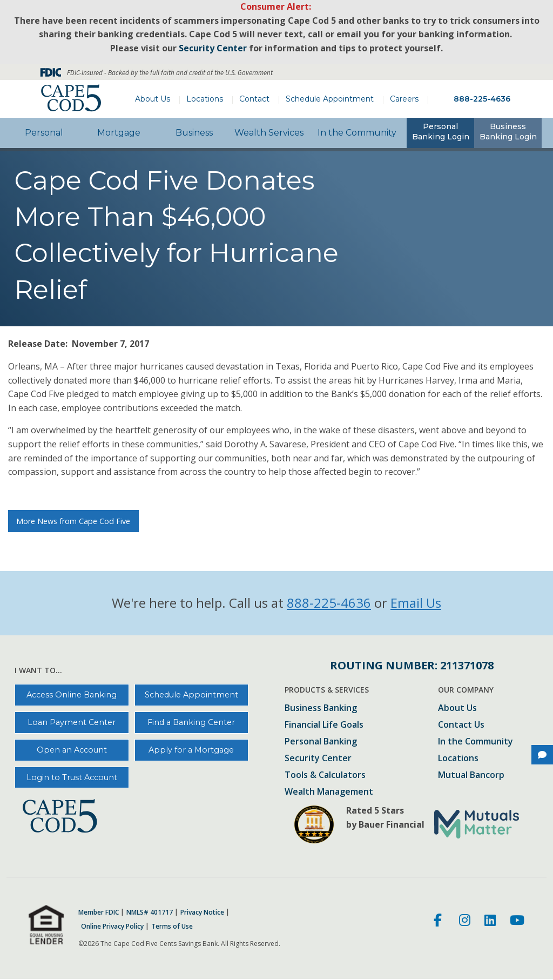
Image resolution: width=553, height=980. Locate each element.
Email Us (416, 603)
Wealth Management (329, 792)
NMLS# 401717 (150, 912)
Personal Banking (321, 742)
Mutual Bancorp (471, 776)
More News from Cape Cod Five (73, 521)
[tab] (440, 133)
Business (194, 133)
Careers (404, 99)
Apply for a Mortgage (191, 750)
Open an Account (72, 750)
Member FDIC (99, 912)
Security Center (318, 759)
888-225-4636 (482, 99)
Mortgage (119, 133)
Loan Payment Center (72, 722)
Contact (254, 99)
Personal (44, 133)
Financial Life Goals (324, 725)
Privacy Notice (202, 912)
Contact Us (461, 725)
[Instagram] (465, 922)
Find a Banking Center (191, 722)
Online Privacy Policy (112, 927)
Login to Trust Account (72, 777)
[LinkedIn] (490, 922)
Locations (205, 99)
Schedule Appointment (330, 99)
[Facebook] (439, 922)
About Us (153, 99)
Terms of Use (172, 927)
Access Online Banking (72, 695)
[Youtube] (517, 922)
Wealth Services (269, 133)
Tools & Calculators (325, 776)
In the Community (357, 133)
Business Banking (321, 709)
